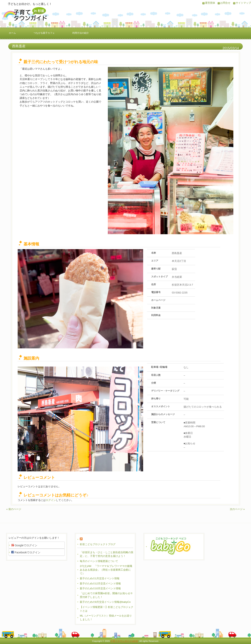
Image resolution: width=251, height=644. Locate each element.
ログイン (51, 500)
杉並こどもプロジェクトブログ (98, 544)
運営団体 (210, 3)
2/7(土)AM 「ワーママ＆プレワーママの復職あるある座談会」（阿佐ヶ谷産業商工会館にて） (106, 570)
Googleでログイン (24, 545)
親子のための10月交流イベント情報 (100, 588)
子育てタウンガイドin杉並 (124, 641)
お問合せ (225, 3)
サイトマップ (243, 3)
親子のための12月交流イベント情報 (100, 583)
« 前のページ (14, 509)
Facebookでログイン (26, 552)
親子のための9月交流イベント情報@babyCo (105, 602)
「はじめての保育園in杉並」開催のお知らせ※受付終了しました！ (106, 595)
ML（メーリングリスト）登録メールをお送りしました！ (106, 618)
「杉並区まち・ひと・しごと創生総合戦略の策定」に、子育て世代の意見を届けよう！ (107, 554)
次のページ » (237, 509)
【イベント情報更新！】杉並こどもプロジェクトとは (107, 609)
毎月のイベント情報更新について (99, 561)
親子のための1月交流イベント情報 (100, 578)
